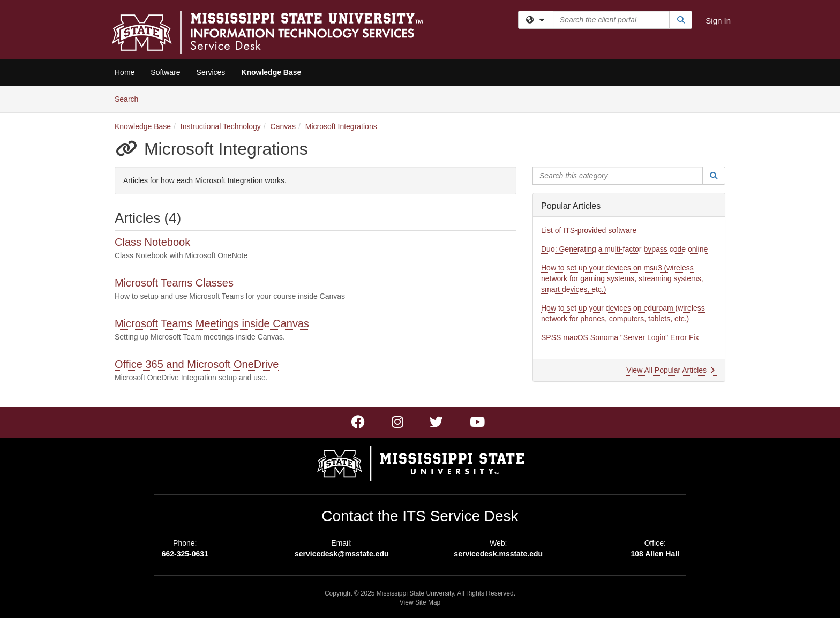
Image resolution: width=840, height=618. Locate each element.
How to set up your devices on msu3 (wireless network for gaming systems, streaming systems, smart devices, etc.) (622, 278)
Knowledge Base (271, 72)
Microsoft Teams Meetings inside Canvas (212, 323)
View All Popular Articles (670, 370)
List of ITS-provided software (589, 230)
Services (211, 72)
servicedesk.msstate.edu (498, 554)
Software (165, 72)
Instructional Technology (221, 126)
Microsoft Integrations (341, 126)
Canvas (283, 126)
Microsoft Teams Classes (174, 283)
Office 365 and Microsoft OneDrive (197, 364)
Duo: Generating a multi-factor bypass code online (624, 249)
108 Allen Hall (655, 554)
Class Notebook (152, 242)
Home (125, 72)
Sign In (718, 21)
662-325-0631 (185, 554)
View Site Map (420, 602)
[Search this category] (618, 176)
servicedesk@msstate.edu (342, 554)
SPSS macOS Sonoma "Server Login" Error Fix (620, 337)
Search (130, 98)
